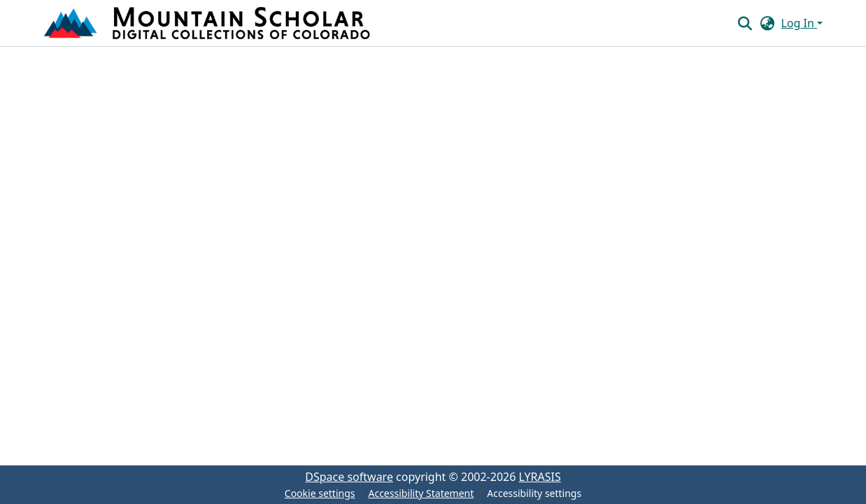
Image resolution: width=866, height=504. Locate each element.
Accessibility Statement (421, 493)
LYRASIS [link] (540, 477)
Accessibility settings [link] (534, 493)
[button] (208, 23)
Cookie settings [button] (320, 493)
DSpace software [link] (349, 477)
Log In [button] (799, 23)
